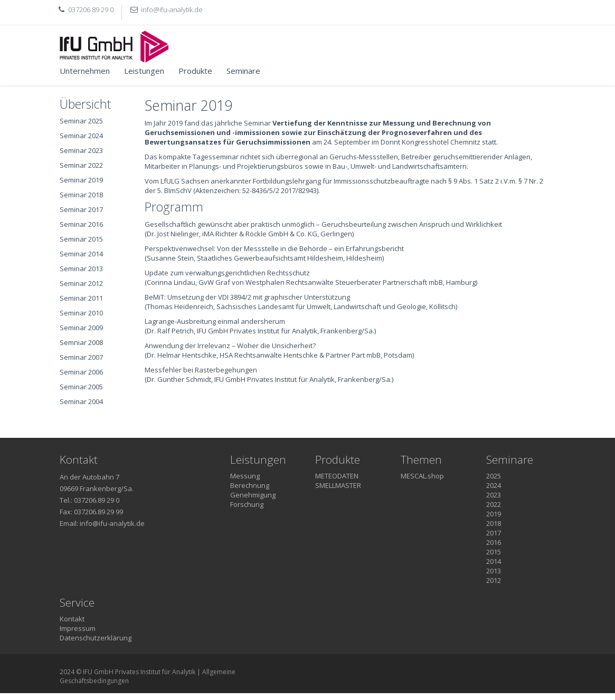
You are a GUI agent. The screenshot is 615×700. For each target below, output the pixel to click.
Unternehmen (85, 71)
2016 (494, 542)
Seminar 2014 (81, 254)
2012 (494, 580)
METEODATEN (337, 476)
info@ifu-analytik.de (172, 9)
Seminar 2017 (81, 209)
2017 (494, 533)
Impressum (78, 628)
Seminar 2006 (81, 372)
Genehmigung (253, 495)
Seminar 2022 (81, 165)
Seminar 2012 (81, 283)
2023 (494, 495)
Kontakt (72, 619)
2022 (494, 504)
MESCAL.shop (422, 476)
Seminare (243, 71)
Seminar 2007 (81, 357)
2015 (494, 552)
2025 (494, 476)
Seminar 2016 (81, 224)
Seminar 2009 (81, 328)
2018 (494, 523)
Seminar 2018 (81, 195)
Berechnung (250, 485)
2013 (494, 571)
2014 (494, 561)
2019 (494, 514)
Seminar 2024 (81, 136)
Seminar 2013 (81, 269)
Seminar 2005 (81, 387)
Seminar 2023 (81, 150)
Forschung (247, 504)
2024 (494, 485)
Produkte (195, 71)
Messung (245, 476)
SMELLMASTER (338, 485)
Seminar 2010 (81, 313)
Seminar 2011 (81, 298)
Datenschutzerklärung (96, 638)
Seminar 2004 (81, 401)
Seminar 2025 (81, 121)
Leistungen (144, 71)
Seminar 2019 (81, 180)
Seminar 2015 (81, 239)
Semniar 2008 (81, 342)
